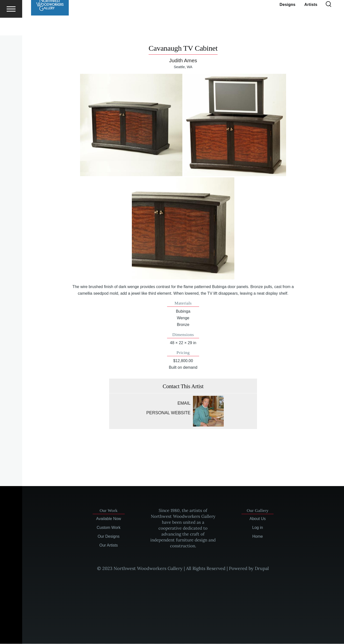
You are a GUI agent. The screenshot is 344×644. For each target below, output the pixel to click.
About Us (258, 519)
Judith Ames (183, 61)
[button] (131, 125)
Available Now (109, 519)
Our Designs (109, 537)
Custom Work (109, 528)
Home (258, 537)
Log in (258, 528)
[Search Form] (328, 22)
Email (184, 403)
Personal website (168, 413)
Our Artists (109, 545)
